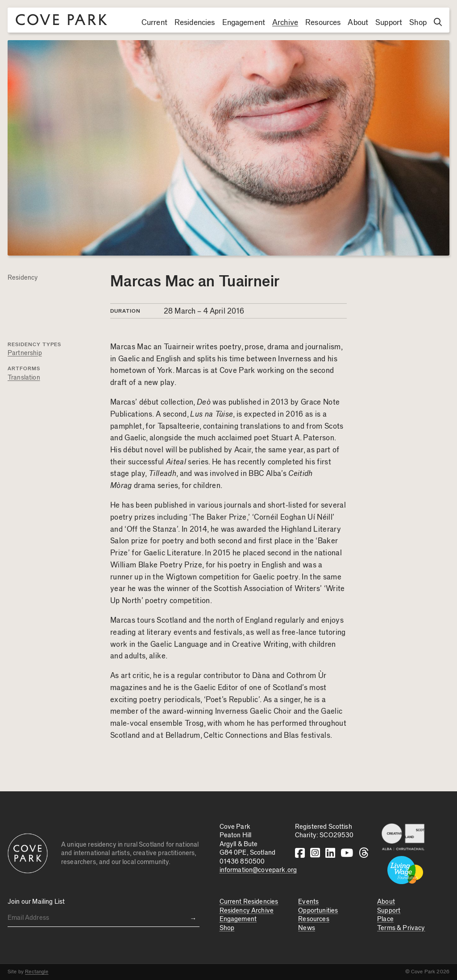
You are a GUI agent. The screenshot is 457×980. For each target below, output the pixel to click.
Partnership (25, 353)
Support (389, 23)
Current (154, 23)
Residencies (195, 23)
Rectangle (37, 972)
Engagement (244, 23)
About (358, 23)
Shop (418, 23)
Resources (323, 23)
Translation (24, 378)
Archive (285, 23)
